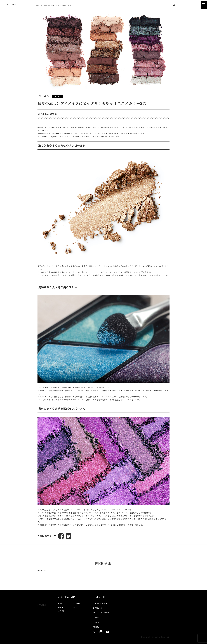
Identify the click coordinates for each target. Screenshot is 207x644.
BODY (76, 607)
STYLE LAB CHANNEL (102, 613)
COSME (77, 603)
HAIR (60, 603)
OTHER (61, 611)
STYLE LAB (11, 4)
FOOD (61, 607)
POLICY (96, 627)
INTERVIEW (97, 608)
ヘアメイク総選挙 (100, 603)
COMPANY (97, 622)
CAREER (96, 617)
